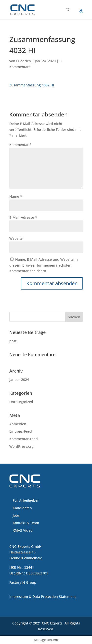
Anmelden (18, 424)
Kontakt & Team (26, 523)
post (13, 341)
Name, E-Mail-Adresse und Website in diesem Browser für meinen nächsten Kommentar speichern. (44, 265)
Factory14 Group (23, 582)
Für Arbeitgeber (26, 500)
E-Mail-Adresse (23, 217)
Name (16, 196)
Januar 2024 (19, 379)
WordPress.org (21, 446)
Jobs (16, 515)
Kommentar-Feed (24, 439)
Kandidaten (22, 508)
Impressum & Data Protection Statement (43, 597)
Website (16, 238)
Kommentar (20, 145)
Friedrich (24, 61)
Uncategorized (21, 402)
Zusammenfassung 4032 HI (32, 85)
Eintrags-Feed (21, 431)
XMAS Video (23, 530)
